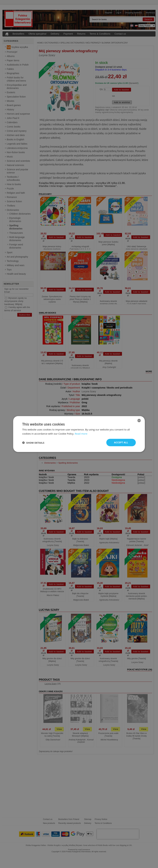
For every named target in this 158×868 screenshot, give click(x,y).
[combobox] (139, 420)
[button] (33, 442)
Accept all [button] (121, 442)
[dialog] (79, 434)
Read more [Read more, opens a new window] (81, 433)
